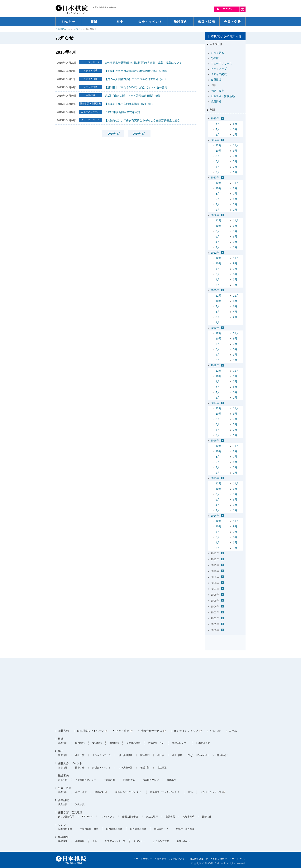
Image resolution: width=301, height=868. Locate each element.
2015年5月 (139, 134)
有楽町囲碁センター (86, 780)
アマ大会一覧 (126, 768)
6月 (218, 124)
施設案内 (63, 776)
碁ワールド (81, 792)
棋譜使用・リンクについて (171, 859)
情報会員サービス (151, 731)
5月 (235, 124)
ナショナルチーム (102, 755)
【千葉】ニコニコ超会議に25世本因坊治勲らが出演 (136, 71)
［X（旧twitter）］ (220, 755)
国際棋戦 (114, 743)
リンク (62, 825)
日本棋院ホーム (63, 29)
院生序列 (145, 755)
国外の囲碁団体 (138, 829)
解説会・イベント (102, 768)
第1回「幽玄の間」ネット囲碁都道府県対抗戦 (132, 96)
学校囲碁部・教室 (89, 829)
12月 (218, 145)
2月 (218, 135)
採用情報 (216, 102)
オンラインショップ (186, 731)
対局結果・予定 (156, 743)
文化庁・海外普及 (185, 829)
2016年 (215, 441)
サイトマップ (239, 859)
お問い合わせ (184, 841)
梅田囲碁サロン (151, 780)
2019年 (215, 328)
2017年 (215, 403)
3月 (235, 129)
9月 (235, 151)
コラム (233, 731)
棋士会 (161, 755)
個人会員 (63, 804)
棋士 (61, 751)
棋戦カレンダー (180, 743)
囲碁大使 (207, 817)
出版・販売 (217, 91)
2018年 (215, 365)
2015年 (215, 478)
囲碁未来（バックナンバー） (165, 792)
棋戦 (61, 739)
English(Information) (105, 7)
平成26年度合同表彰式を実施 (122, 112)
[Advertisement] (150, 694)
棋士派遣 (162, 768)
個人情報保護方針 (199, 859)
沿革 (95, 841)
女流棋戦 (97, 743)
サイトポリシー (144, 859)
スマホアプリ (107, 817)
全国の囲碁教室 (130, 817)
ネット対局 (122, 731)
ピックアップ (219, 69)
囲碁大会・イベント (70, 763)
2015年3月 (114, 134)
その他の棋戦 (133, 743)
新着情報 (63, 743)
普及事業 (170, 817)
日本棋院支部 (65, 829)
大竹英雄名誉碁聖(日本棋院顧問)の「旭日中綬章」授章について (143, 63)
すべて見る (217, 53)
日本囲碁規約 (203, 743)
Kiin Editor (87, 817)
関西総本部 (129, 780)
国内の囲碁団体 (114, 829)
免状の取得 (152, 817)
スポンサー (139, 841)
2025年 (215, 118)
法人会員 (80, 804)
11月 (236, 145)
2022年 (215, 215)
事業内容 (80, 841)
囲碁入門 (63, 731)
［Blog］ (190, 755)
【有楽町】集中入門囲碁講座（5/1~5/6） (129, 104)
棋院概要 (63, 837)
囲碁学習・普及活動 (223, 96)
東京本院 (63, 780)
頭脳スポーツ (161, 829)
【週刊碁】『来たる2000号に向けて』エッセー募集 (136, 87)
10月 (218, 151)
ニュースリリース (221, 63)
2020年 (215, 290)
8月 (218, 156)
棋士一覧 (80, 755)
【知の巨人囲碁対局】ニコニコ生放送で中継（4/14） (137, 79)
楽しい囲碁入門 (66, 817)
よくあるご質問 (161, 841)
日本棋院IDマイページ (90, 731)
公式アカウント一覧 (115, 841)
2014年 (215, 516)
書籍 (190, 792)
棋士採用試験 (126, 755)
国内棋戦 (80, 743)
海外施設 (171, 780)
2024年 (215, 140)
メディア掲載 (219, 74)
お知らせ (78, 29)
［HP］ (181, 755)
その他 (215, 58)
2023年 (215, 178)
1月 (235, 135)
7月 (235, 156)
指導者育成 (189, 817)
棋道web (99, 792)
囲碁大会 (80, 768)
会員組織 (216, 80)
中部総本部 (110, 780)
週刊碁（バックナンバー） (129, 792)
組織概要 (63, 841)
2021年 (215, 253)
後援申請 (145, 768)
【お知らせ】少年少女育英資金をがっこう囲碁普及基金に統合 (142, 120)
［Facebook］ (202, 755)
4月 (218, 129)
